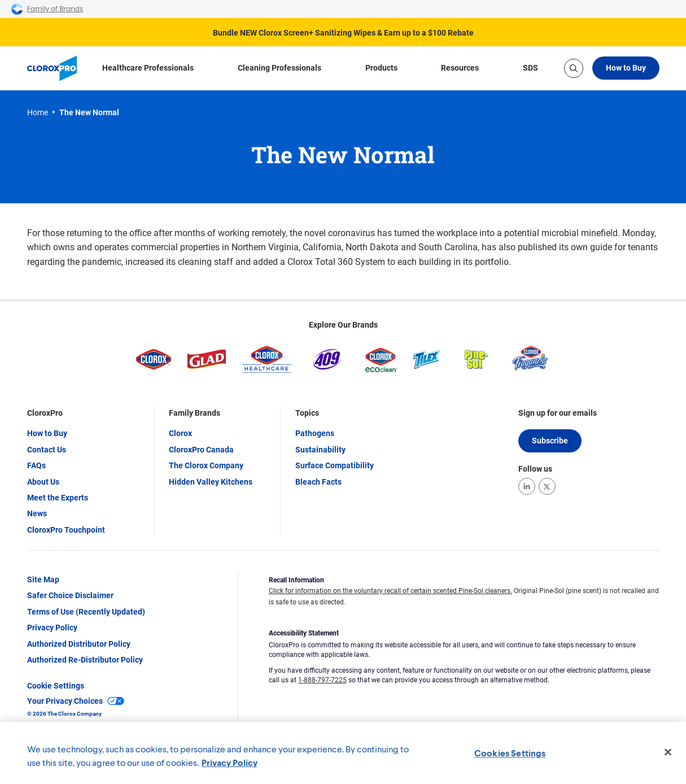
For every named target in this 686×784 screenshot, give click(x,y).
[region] (343, 753)
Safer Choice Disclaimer (70, 595)
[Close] (668, 752)
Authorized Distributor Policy (79, 644)
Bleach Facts (318, 482)
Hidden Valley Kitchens (211, 482)
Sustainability (320, 450)
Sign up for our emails (558, 413)
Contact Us (47, 450)
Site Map (43, 580)
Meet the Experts (58, 498)
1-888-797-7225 (322, 680)
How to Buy (626, 68)
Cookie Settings (56, 686)
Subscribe (550, 441)
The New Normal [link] (89, 112)
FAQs (36, 465)
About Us (43, 482)
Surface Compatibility (335, 465)
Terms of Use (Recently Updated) (86, 612)
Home (38, 112)
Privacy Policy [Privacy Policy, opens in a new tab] (230, 762)
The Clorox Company (206, 465)
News (37, 513)
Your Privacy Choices (76, 701)
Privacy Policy (52, 628)
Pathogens (315, 433)
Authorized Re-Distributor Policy (85, 660)
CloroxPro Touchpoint (66, 530)
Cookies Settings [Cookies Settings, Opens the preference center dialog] (510, 753)
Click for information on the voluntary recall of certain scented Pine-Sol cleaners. (390, 591)
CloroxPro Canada (201, 450)
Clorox (180, 433)
